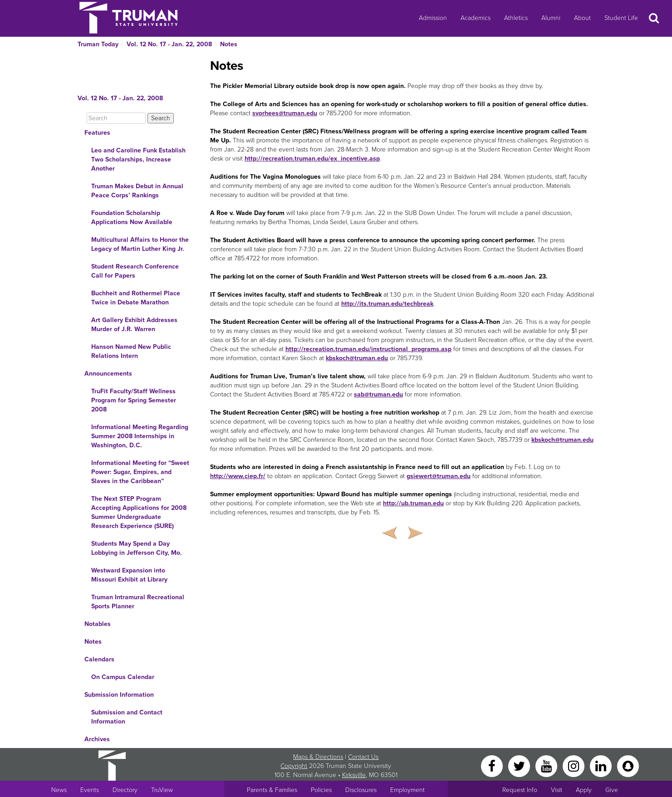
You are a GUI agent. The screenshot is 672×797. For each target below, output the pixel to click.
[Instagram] (574, 765)
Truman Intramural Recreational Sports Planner (138, 602)
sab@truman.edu (378, 394)
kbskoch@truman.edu (357, 358)
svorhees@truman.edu (285, 113)
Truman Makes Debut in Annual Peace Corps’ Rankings (137, 191)
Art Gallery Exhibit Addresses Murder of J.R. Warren (134, 325)
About (582, 18)
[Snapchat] (628, 765)
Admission (433, 18)
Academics (476, 18)
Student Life (621, 18)
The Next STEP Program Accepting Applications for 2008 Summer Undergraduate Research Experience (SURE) (139, 512)
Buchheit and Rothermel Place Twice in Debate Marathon (136, 298)
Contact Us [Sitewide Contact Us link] (363, 757)
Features (97, 133)
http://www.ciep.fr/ (238, 476)
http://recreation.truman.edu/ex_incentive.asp (312, 159)
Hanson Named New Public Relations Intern (131, 351)
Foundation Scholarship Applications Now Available (132, 218)
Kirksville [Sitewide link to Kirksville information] (354, 775)
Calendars (99, 659)
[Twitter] (520, 765)
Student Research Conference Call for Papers (135, 271)
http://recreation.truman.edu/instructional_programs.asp (368, 349)
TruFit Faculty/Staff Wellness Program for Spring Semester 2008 (134, 400)
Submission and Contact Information (127, 717)
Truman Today (98, 44)
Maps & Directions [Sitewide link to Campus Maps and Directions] (318, 757)
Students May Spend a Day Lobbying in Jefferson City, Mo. (137, 548)
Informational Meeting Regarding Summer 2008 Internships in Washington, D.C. (140, 436)
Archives (97, 739)
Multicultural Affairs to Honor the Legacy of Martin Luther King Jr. (140, 244)
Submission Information (119, 695)
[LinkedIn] (602, 765)
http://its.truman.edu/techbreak (387, 304)
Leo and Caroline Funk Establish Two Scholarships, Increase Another (138, 159)
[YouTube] (547, 765)
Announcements (108, 374)
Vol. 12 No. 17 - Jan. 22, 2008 (169, 44)
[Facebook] (493, 765)
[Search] (116, 118)
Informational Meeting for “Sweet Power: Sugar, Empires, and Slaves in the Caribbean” (140, 472)
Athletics (516, 18)
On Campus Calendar (123, 677)
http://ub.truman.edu (413, 503)
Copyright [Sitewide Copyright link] (294, 766)
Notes (229, 44)
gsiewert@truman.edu (439, 476)
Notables (98, 624)
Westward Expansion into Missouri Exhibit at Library (129, 575)
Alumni (551, 18)
